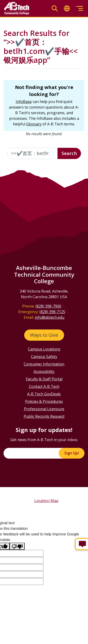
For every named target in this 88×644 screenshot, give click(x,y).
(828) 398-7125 (52, 312)
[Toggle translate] (67, 9)
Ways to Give (44, 335)
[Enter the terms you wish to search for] (32, 153)
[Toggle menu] (80, 9)
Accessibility (44, 372)
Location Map (46, 501)
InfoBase (24, 102)
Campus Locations (44, 349)
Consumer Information (44, 364)
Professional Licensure (44, 409)
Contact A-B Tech (44, 386)
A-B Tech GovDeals (44, 394)
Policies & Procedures (44, 401)
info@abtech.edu (50, 317)
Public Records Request (44, 416)
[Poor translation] (17, 546)
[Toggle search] (55, 9)
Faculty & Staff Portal (44, 379)
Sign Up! (72, 453)
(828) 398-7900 (48, 306)
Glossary (34, 124)
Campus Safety (44, 357)
